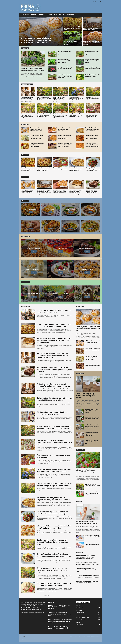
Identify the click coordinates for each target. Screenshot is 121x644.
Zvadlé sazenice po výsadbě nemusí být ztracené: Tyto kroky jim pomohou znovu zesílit (27, 116)
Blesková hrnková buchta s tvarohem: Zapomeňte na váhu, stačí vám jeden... (93, 366)
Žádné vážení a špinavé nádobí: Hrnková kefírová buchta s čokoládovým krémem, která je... (91, 192)
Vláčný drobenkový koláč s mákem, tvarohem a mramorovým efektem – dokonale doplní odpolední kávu (54, 341)
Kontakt (83, 636)
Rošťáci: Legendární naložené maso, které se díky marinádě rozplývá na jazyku (37, 145)
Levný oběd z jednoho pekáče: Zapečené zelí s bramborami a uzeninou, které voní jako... (88, 576)
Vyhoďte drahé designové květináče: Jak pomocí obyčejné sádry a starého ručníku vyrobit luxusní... (27, 99)
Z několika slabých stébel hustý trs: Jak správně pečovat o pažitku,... (93, 61)
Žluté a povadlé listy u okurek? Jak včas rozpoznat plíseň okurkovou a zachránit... (44, 115)
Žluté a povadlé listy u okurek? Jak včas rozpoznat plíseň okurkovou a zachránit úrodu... (52, 570)
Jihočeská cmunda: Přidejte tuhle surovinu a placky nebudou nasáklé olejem (92, 137)
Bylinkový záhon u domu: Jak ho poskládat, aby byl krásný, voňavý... (33, 69)
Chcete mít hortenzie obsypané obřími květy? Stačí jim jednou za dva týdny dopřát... (76, 99)
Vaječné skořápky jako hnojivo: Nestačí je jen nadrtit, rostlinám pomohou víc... (65, 76)
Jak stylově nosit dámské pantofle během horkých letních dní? (93, 544)
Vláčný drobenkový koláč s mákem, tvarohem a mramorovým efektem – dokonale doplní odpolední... (76, 192)
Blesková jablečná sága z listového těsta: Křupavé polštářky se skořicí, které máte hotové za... (59, 607)
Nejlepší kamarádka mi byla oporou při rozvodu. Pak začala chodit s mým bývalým (88, 564)
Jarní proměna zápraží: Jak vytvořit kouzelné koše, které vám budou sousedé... (92, 426)
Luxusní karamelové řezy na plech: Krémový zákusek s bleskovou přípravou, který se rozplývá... (91, 28)
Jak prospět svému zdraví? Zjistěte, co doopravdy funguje (86, 523)
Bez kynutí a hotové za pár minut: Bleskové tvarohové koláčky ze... (64, 129)
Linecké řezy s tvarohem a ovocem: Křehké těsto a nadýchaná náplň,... (91, 358)
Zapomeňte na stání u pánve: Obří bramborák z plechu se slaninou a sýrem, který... (87, 570)
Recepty (34, 15)
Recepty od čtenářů (80, 613)
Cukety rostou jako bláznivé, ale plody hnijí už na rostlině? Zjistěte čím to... (44, 99)
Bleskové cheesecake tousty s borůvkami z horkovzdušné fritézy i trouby (88, 582)
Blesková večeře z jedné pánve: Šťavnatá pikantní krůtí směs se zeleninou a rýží (93, 169)
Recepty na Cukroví (80, 620)
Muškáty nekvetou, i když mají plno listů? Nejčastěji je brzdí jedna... (65, 68)
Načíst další (47, 596)
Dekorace (41, 15)
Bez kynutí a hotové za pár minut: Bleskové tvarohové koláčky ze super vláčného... (92, 43)
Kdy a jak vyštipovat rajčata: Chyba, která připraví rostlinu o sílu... (65, 53)
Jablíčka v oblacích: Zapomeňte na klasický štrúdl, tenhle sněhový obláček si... (93, 342)
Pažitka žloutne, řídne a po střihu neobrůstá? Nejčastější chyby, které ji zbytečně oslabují (60, 116)
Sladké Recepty (79, 608)
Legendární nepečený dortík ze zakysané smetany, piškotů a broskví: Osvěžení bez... (65, 145)
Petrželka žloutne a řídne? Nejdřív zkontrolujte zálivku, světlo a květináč (64, 61)
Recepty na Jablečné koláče (82, 617)
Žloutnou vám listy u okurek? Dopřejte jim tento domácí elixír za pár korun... (72, 43)
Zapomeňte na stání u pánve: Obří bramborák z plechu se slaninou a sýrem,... (72, 28)
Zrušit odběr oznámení (96, 636)
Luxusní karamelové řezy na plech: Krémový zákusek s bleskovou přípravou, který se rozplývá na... (60, 621)
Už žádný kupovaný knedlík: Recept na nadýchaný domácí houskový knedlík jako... (37, 137)
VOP (79, 636)
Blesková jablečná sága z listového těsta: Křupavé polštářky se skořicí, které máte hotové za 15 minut (36, 40)
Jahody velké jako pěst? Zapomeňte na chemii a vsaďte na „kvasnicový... (92, 486)
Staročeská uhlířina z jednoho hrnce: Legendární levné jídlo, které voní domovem (92, 129)
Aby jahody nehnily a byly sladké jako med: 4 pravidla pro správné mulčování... (76, 115)
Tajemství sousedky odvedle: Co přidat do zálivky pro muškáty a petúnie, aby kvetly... (92, 116)
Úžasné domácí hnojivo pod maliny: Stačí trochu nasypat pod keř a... (87, 472)
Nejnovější (25, 15)
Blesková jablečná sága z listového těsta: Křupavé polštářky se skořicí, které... (37, 129)
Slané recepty (79, 610)
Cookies (88, 636)
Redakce (71, 636)
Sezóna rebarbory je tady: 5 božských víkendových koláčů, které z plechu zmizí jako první (54, 442)
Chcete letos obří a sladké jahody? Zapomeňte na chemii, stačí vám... (92, 493)
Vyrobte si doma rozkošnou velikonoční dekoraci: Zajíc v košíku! (92, 411)
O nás (76, 636)
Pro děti (62, 15)
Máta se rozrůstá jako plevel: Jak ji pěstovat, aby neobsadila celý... (92, 53)
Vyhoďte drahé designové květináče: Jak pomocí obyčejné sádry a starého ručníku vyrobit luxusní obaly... (53, 355)
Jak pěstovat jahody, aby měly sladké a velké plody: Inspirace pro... (92, 68)
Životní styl (70, 15)
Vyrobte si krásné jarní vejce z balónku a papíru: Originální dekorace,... (86, 396)
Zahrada (49, 15)
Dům (56, 15)
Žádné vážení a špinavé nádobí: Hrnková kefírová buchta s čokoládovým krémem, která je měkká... (55, 370)
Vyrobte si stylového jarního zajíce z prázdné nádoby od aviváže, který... (92, 434)
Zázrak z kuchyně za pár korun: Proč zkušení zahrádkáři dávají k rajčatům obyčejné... (60, 99)
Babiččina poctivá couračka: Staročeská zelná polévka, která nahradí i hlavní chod (65, 137)
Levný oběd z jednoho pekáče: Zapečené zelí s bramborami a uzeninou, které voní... (44, 169)
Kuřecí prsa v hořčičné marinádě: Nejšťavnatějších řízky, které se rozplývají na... (92, 145)
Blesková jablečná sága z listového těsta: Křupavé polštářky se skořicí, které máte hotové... (27, 192)
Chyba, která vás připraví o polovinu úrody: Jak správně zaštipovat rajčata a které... (92, 99)
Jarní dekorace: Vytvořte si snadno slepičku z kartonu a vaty (92, 442)
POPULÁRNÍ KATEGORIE (83, 602)
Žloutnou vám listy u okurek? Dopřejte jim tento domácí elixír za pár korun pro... (60, 628)
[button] (99, 15)
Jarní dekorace (79, 625)
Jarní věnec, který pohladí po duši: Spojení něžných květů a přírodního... (92, 419)
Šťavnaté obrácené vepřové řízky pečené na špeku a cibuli (60, 168)
